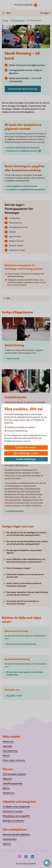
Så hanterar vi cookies (21, 441)
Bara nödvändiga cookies (26, 453)
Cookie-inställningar (26, 459)
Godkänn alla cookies (26, 448)
